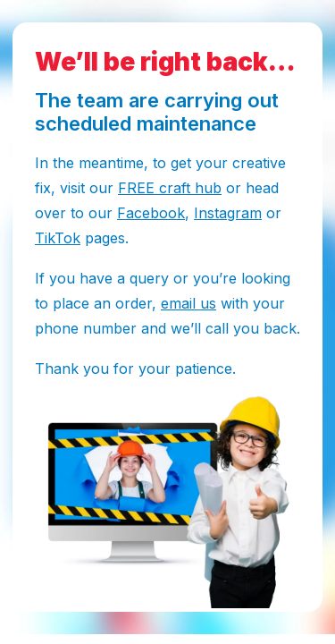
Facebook (151, 213)
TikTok (58, 238)
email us (188, 303)
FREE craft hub (170, 188)
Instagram (228, 213)
